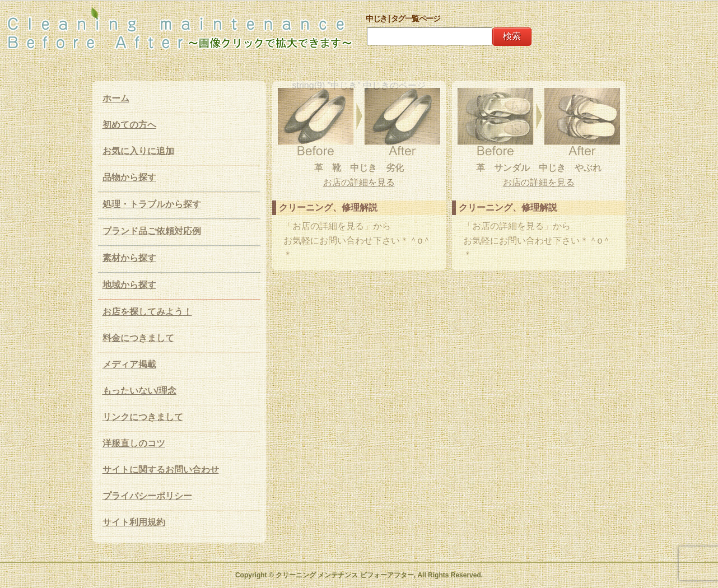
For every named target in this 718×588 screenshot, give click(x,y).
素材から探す (129, 258)
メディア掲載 (129, 364)
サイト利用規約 (134, 522)
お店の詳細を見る (359, 182)
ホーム (116, 98)
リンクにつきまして (143, 417)
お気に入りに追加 (138, 151)
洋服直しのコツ (134, 443)
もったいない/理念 (139, 391)
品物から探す (129, 177)
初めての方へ (129, 125)
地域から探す (129, 285)
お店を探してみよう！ (147, 312)
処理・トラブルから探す (152, 204)
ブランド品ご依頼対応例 (152, 231)
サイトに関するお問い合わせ (161, 470)
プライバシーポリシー (147, 496)
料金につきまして (138, 338)
